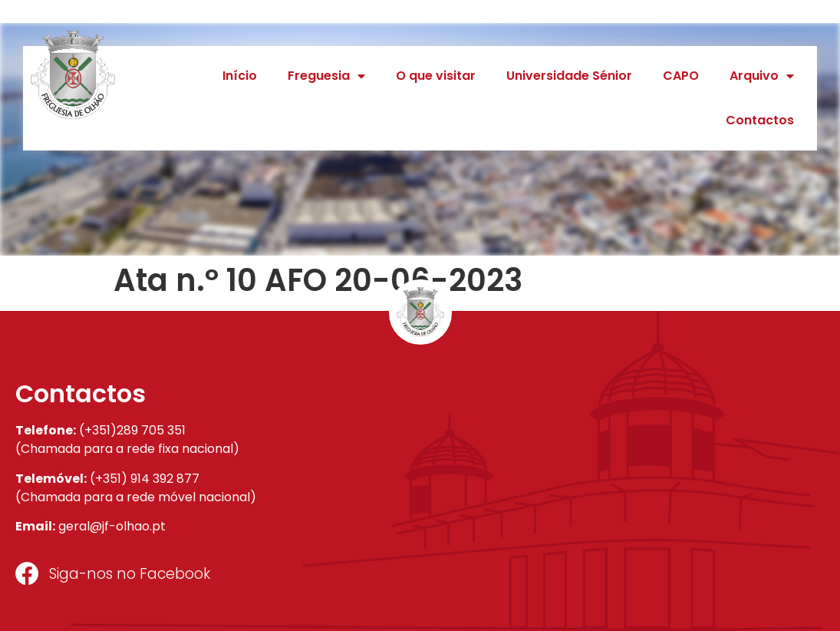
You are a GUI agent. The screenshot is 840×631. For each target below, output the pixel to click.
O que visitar (436, 76)
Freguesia (326, 76)
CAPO (681, 76)
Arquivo (762, 76)
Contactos (760, 120)
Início (240, 76)
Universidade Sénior (569, 76)
